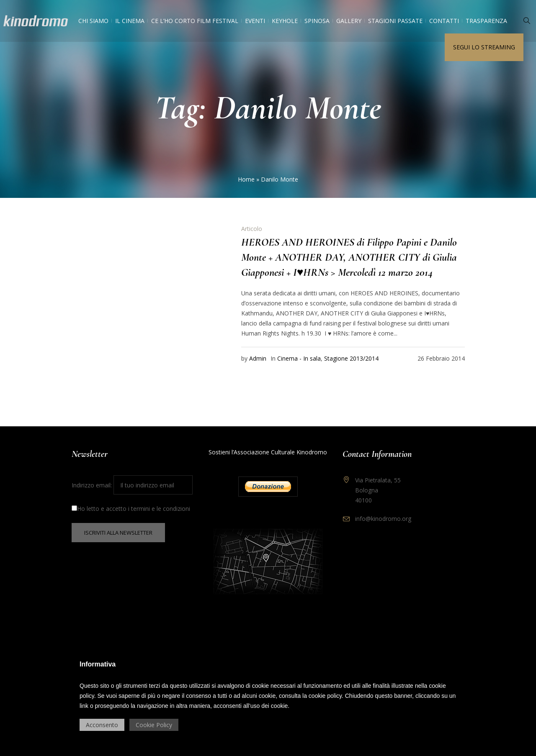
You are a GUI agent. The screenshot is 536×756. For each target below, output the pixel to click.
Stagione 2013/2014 (351, 358)
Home (246, 179)
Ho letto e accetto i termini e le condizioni (131, 509)
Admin (258, 358)
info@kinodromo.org (383, 519)
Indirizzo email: (132, 485)
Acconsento (102, 725)
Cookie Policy (154, 725)
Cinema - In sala (299, 358)
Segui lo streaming (484, 47)
